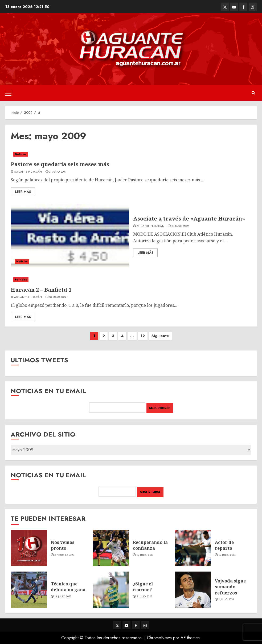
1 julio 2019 (226, 600)
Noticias (21, 154)
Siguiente (160, 336)
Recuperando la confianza (150, 545)
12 (143, 336)
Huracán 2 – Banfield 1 (41, 290)
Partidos (21, 280)
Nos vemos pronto (63, 545)
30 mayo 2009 (180, 226)
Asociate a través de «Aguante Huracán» (189, 219)
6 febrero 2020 (64, 555)
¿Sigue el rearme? (143, 587)
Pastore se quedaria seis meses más (60, 164)
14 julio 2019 (63, 597)
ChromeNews (159, 638)
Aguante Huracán (28, 172)
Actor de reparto (224, 545)
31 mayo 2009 (58, 172)
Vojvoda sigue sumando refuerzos (230, 587)
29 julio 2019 (145, 555)
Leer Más (23, 192)
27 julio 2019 (227, 555)
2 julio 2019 (144, 597)
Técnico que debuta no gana (68, 587)
